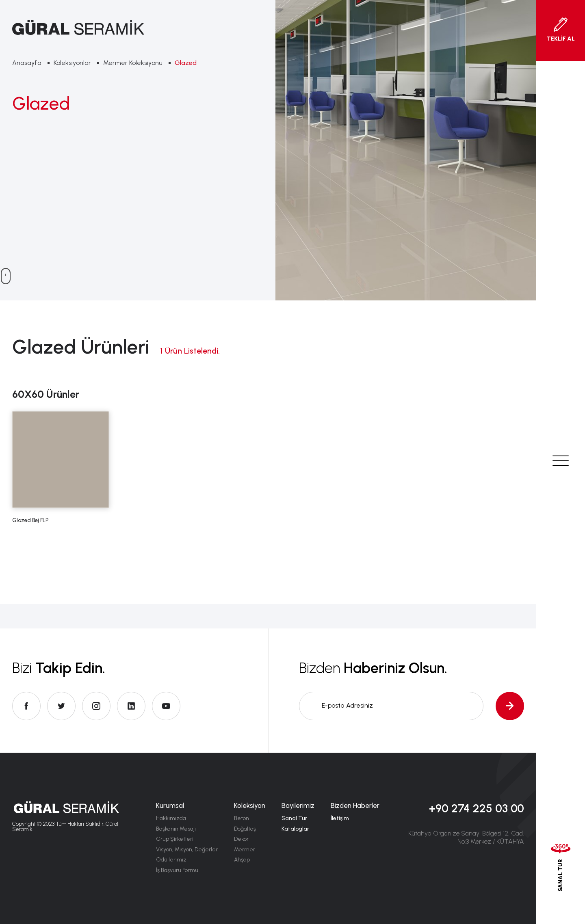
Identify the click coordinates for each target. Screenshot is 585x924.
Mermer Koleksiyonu (133, 63)
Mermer (245, 850)
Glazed (186, 63)
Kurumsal (170, 805)
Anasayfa (27, 63)
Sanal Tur (294, 818)
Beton (242, 818)
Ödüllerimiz (171, 860)
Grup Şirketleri (175, 839)
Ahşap (242, 860)
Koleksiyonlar (72, 63)
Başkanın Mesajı (176, 829)
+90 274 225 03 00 (477, 808)
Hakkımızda (171, 818)
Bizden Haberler (355, 805)
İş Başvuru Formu (177, 870)
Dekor (241, 839)
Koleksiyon (250, 805)
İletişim (340, 818)
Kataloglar (295, 829)
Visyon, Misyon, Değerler (187, 850)
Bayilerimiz (298, 805)
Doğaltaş (245, 829)
